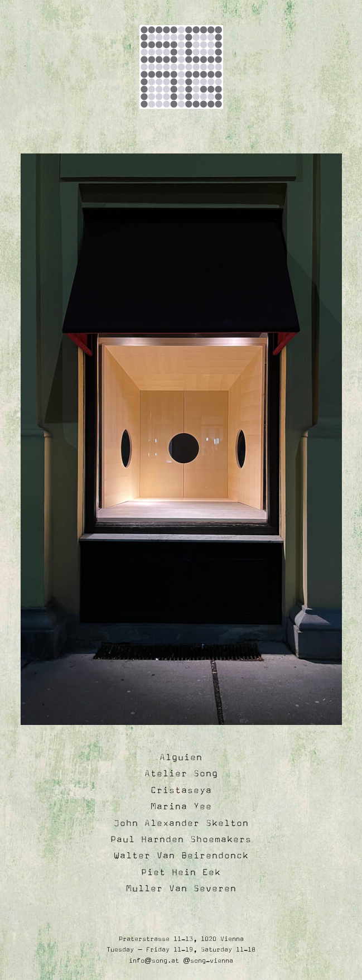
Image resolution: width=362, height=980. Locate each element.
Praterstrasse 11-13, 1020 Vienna (181, 939)
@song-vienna (208, 961)
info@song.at (154, 961)
